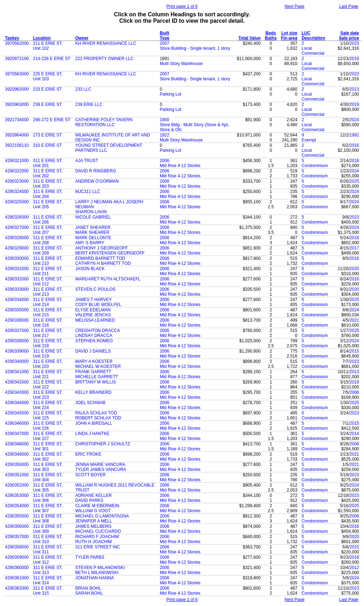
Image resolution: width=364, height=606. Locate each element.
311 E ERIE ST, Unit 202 (48, 173)
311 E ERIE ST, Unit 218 (48, 343)
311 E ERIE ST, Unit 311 (48, 549)
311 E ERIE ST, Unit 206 (48, 220)
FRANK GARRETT (93, 372)
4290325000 (17, 202)
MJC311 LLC (88, 192)
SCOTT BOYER (91, 475)
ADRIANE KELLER (94, 495)
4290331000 (17, 269)
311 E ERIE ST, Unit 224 (48, 405)
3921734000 (17, 120)
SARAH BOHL (89, 593)
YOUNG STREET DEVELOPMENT (109, 145)
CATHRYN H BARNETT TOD (103, 263)
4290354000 (17, 506)
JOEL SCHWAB (90, 403)
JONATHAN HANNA (95, 578)
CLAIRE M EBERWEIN (97, 506)
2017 (354, 248)
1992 (354, 135)
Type (164, 38)
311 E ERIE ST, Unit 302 (48, 457)
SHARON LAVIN (91, 212)
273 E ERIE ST (47, 135)
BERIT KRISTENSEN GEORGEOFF (110, 253)
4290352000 (17, 485)
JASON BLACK (90, 269)
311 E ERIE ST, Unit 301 (48, 446)
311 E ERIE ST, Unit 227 (48, 436)
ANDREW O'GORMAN (97, 181)
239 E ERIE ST (47, 104)
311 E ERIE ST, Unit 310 (48, 539)
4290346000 (17, 423)
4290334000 (17, 300)
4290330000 (17, 258)
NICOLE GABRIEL (93, 217)
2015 (354, 351)
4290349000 (17, 454)
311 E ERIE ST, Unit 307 (48, 508)
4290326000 (17, 217)
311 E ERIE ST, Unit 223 (48, 395)
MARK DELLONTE (93, 238)
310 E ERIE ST (47, 145)
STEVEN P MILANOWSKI (100, 568)
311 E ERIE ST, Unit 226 (48, 426)
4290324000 (17, 192)
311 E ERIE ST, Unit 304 (48, 477)
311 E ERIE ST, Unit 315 (48, 591)
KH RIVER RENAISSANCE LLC (106, 43)
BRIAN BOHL (88, 588)
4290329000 (17, 248)
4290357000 (17, 537)
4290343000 (17, 392)
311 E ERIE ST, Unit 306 (48, 498)
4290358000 (17, 547)
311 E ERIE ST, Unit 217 (48, 333)
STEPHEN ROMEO (94, 341)
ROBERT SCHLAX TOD (98, 418)
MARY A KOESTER (94, 361)
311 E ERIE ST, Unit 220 (48, 364)
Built (164, 33)
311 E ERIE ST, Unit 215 (48, 312)
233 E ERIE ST (47, 89)
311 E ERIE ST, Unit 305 (48, 488)
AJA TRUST (87, 161)
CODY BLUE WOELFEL (98, 305)
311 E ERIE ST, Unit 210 (48, 261)
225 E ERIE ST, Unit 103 (48, 76)
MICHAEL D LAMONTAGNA (102, 516)
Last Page (349, 6)
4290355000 (17, 516)
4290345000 (17, 413)
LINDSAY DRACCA (94, 336)
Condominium (315, 166)
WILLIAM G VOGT (93, 511)
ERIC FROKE (88, 454)
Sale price (349, 38)
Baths (271, 38)
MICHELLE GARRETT (97, 377)
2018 (354, 161)
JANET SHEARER (93, 227)
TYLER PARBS (90, 557)
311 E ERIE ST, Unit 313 (48, 570)
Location (42, 38)
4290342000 (17, 382)
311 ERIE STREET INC (98, 547)
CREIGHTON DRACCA (98, 331)
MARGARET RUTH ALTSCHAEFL (108, 279)
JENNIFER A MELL (94, 521)
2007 (164, 43)
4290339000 (17, 351)
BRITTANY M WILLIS (96, 382)
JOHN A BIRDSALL (94, 423)
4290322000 (17, 171)
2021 (354, 320)
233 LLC (83, 89)
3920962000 (17, 89)
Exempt (309, 140)
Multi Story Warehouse (181, 64)
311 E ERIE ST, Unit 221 (48, 374)
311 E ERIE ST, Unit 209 (48, 251)
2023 (354, 43)
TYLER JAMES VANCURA (101, 470)
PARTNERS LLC (91, 150)
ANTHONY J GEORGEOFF (102, 248)
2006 (164, 161)
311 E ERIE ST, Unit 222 (48, 385)
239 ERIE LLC (89, 104)
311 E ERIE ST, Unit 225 (48, 415)
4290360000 (17, 568)
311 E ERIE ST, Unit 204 (48, 194)
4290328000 (17, 238)
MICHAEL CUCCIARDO (98, 531)
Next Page (295, 6)
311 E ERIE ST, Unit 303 (48, 467)
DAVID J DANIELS (93, 351)
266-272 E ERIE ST (52, 120)
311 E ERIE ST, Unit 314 (48, 580)
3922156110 (17, 145)
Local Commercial (313, 51)
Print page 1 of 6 (182, 6)
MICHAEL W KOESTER (98, 366)
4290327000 (17, 227)
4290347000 (17, 434)
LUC (306, 33)
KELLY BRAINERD (93, 392)
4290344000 (17, 403)
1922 (164, 135)
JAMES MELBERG (93, 526)
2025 (354, 181)
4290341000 (17, 372)
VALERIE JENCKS (93, 315)
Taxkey (12, 38)
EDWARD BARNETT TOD (100, 258)
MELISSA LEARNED (95, 320)
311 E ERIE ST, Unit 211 (48, 271)
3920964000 (17, 135)
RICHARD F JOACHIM (97, 537)
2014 (354, 434)
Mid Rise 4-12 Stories (180, 166)
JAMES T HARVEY (94, 300)
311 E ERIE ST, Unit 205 (48, 204)
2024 (354, 120)
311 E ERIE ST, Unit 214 (48, 302)
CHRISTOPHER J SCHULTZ (103, 444)
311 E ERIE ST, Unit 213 (48, 292)
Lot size (290, 33)
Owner (82, 38)
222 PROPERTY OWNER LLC (105, 59)
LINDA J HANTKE (92, 434)
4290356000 (17, 526)
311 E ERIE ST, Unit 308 (48, 519)
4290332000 (17, 279)
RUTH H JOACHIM (94, 542)
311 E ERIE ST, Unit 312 (48, 560)
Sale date (350, 33)
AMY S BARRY (90, 243)
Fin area (289, 38)
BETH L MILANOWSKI (97, 573)
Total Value (250, 38)
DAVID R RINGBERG (96, 171)
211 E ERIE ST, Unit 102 (48, 46)
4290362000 (17, 588)
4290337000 (17, 331)
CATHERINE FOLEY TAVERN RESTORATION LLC (104, 122)
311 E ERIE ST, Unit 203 (48, 184)
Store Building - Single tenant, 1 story (195, 48)
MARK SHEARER (92, 232)
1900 (164, 120)
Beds (271, 33)
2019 (354, 59)
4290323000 (17, 181)
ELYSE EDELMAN (93, 310)
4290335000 (17, 310)
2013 (354, 89)
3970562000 (17, 43)
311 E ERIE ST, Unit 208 (48, 240)
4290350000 (17, 465)
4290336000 (17, 320)
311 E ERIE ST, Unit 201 (48, 163)
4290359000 (17, 557)
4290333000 (17, 289)
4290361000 (17, 578)
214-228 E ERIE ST (52, 59)
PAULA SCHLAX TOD (96, 413)
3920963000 (17, 104)
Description (313, 38)
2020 (354, 269)
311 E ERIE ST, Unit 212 (48, 281)
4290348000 (17, 444)
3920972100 (17, 59)
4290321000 (17, 161)
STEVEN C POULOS (95, 289)
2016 (354, 145)
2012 (354, 568)
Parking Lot (170, 94)
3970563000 (17, 74)
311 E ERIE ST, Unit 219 (48, 354)
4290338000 (17, 341)
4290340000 (17, 361)
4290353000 (17, 495)
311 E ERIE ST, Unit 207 (48, 230)
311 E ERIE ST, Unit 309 (48, 529)
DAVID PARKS (89, 500)
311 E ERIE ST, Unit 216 (48, 323)
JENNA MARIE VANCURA (100, 465)
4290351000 (17, 475)
